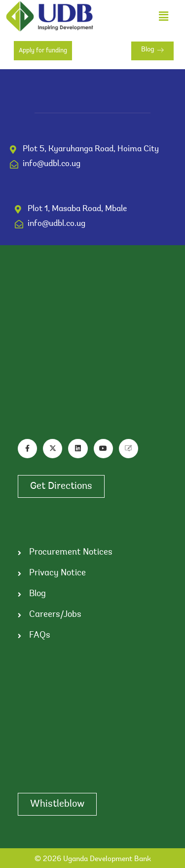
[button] (163, 16)
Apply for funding (43, 51)
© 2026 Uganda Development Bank (93, 859)
